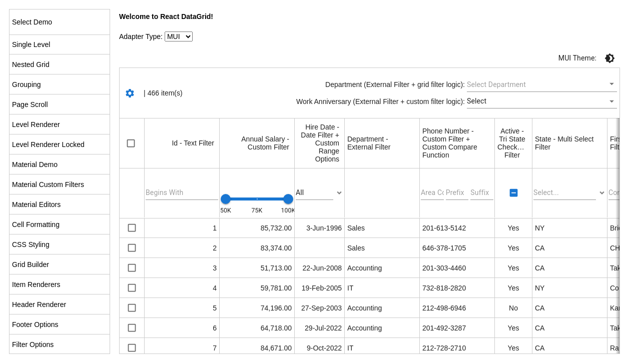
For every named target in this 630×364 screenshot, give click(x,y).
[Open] (612, 84)
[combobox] (534, 84)
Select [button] (477, 101)
